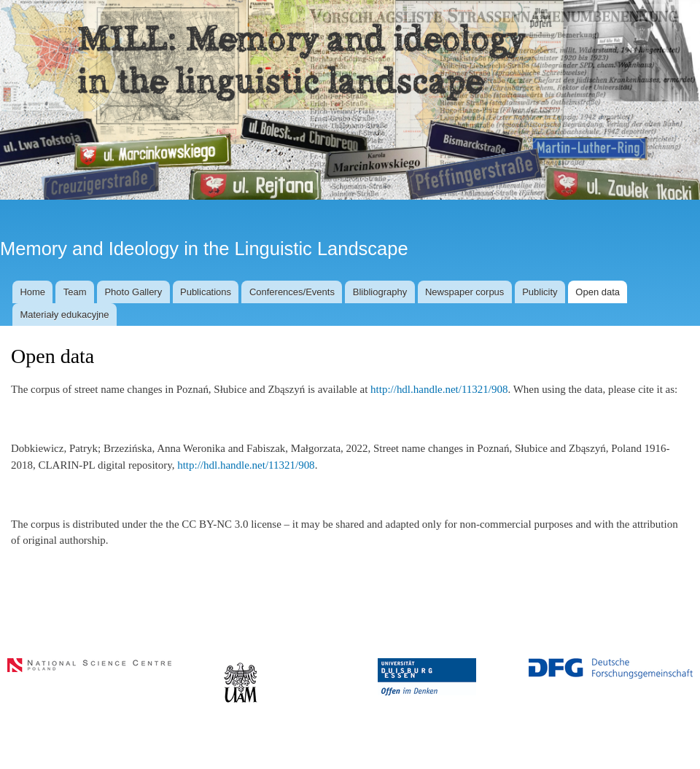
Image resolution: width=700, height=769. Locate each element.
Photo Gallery (133, 292)
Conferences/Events (292, 292)
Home (32, 292)
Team (75, 292)
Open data (598, 292)
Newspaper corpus (464, 292)
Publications (206, 292)
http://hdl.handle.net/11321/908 (439, 389)
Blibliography (380, 292)
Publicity (540, 292)
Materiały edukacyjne (64, 315)
